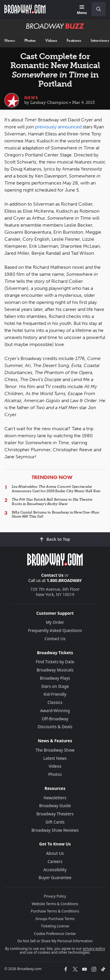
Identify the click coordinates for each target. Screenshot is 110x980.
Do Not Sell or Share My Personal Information (55, 941)
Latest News (55, 758)
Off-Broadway (55, 719)
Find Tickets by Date (55, 662)
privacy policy (94, 949)
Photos (30, 41)
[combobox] (96, 9)
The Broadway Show (55, 750)
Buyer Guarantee (55, 877)
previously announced (58, 127)
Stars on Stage (55, 686)
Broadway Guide (55, 806)
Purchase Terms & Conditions (55, 911)
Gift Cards (55, 822)
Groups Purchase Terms (55, 919)
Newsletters (55, 798)
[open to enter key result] (99, 9)
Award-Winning (55, 711)
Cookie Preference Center (55, 934)
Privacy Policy (55, 896)
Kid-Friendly (55, 694)
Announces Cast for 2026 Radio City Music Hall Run (56, 489)
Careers (55, 861)
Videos (51, 41)
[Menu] (82, 10)
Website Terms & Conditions (55, 904)
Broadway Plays (55, 678)
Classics (55, 702)
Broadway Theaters (55, 814)
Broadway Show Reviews (55, 830)
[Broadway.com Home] (25, 9)
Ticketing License (55, 926)
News (10, 41)
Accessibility (55, 870)
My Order (55, 622)
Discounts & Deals (55, 727)
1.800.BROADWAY (64, 580)
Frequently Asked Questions (55, 630)
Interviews (100, 41)
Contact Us (53, 575)
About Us (55, 853)
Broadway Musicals (55, 670)
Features (74, 41)
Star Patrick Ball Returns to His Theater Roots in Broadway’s (52, 502)
